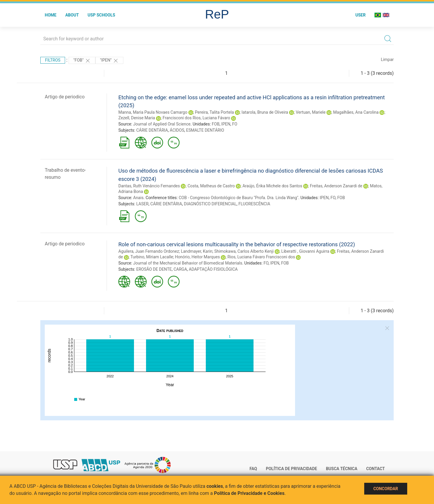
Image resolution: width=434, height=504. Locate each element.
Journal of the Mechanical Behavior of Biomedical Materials (188, 263)
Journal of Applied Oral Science (162, 124)
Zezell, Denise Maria (137, 118)
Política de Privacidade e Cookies (249, 493)
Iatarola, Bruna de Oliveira (265, 112)
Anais (138, 198)
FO (235, 124)
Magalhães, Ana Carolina (356, 112)
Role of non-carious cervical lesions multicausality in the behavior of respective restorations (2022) (237, 244)
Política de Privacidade (291, 469)
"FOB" (82, 61)
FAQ (253, 469)
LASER (143, 204)
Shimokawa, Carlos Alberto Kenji (244, 251)
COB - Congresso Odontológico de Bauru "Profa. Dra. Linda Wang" (238, 198)
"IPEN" (109, 61)
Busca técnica (342, 469)
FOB (216, 124)
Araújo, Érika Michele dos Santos (272, 186)
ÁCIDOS (177, 130)
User (361, 15)
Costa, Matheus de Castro (211, 186)
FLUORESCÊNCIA (254, 204)
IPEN (226, 124)
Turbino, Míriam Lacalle (152, 257)
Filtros (53, 60)
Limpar (387, 60)
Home (51, 15)
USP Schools (102, 15)
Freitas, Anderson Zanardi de (336, 186)
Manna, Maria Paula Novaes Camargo (153, 112)
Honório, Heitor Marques (197, 257)
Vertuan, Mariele (310, 112)
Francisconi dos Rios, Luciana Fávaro (196, 118)
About (72, 15)
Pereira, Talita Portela (214, 112)
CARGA (180, 269)
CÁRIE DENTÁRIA (152, 130)
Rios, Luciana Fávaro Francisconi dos (261, 257)
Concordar (386, 489)
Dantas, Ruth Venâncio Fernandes (149, 186)
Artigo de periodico (65, 97)
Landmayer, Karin (197, 251)
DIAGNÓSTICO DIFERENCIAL (210, 204)
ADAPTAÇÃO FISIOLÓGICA (213, 269)
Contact (376, 469)
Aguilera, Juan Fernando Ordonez (149, 251)
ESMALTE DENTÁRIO (205, 130)
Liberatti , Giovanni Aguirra (305, 251)
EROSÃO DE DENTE (154, 269)
